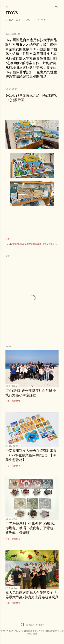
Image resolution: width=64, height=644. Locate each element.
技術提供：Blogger (32, 625)
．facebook (31, 20)
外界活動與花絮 (34, 244)
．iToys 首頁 (13, 20)
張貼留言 (16, 401)
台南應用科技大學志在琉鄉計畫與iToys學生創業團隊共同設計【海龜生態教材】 (31, 455)
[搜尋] (56, 5)
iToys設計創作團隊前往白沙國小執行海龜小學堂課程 (31, 393)
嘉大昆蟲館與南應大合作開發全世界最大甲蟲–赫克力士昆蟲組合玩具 (32, 595)
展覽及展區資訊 (49, 244)
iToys (12, 13)
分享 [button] (8, 239)
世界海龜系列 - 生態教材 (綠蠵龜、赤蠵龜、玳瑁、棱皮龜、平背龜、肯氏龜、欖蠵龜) (31, 528)
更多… (44, 20)
